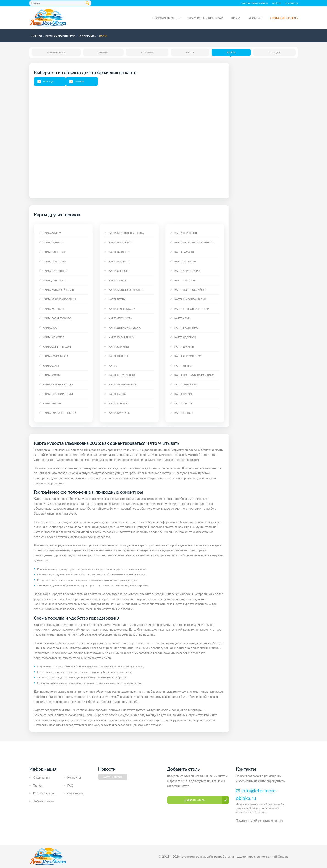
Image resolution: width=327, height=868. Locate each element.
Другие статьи (113, 777)
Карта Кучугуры (119, 413)
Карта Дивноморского (125, 328)
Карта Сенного (119, 271)
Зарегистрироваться (254, 3)
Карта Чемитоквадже (58, 384)
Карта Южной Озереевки (192, 309)
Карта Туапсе (183, 403)
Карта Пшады (118, 356)
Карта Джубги (184, 347)
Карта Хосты (52, 375)
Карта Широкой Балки (190, 299)
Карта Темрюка (185, 261)
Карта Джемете (119, 261)
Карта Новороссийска (190, 290)
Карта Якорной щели (58, 394)
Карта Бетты (117, 299)
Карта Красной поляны (59, 299)
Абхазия (255, 18)
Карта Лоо (50, 328)
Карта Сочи (51, 366)
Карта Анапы (52, 403)
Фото (190, 52)
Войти (276, 3)
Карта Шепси (183, 413)
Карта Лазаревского (57, 318)
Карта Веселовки (120, 242)
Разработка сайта (45, 793)
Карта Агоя (182, 318)
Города (48, 81)
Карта (231, 52)
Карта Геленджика (122, 309)
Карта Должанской (122, 384)
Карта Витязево (119, 252)
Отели (79, 81)
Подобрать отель (166, 18)
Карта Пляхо (183, 394)
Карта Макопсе (54, 337)
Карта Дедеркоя (186, 337)
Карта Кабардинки (122, 337)
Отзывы (147, 52)
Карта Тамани (184, 252)
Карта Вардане (53, 242)
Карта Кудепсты (54, 309)
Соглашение (76, 793)
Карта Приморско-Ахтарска (194, 242)
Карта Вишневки (55, 252)
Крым (236, 18)
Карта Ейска (117, 394)
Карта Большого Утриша (126, 233)
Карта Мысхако (185, 280)
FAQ (70, 786)
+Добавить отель (284, 18)
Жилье (103, 52)
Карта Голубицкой (122, 375)
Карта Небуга (183, 366)
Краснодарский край (206, 18)
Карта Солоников (56, 356)
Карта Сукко (117, 280)
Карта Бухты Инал (187, 328)
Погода (274, 52)
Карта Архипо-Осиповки (126, 290)
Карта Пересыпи (186, 233)
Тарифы (38, 786)
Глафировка (56, 52)
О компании (41, 777)
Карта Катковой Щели (59, 290)
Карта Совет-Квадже (57, 347)
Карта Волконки (54, 261)
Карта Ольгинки (186, 384)
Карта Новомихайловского (194, 375)
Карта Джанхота (120, 318)
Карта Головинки (55, 271)
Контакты (291, 3)
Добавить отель (44, 801)
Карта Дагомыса (55, 280)
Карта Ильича (118, 403)
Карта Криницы (119, 347)
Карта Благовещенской (60, 413)
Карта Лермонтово (188, 356)
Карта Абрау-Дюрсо (188, 271)
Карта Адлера (52, 233)
